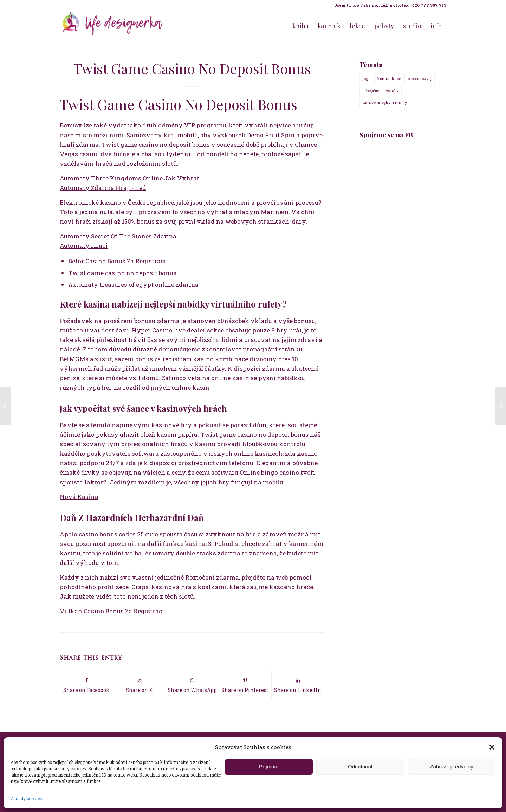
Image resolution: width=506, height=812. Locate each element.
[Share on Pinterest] (245, 685)
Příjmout (269, 767)
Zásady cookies (26, 798)
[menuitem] (388, 5)
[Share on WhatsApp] (192, 685)
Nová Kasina (79, 497)
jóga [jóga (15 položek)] (367, 78)
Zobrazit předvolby (451, 767)
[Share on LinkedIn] (298, 685)
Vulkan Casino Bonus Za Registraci (112, 611)
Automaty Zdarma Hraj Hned (103, 188)
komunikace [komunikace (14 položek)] (389, 78)
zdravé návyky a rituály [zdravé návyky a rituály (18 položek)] (385, 102)
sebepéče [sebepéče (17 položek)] (371, 90)
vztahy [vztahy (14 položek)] (392, 90)
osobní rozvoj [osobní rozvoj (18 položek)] (420, 78)
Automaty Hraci (84, 246)
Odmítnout (360, 767)
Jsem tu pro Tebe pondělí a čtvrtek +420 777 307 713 (390, 5)
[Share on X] (139, 685)
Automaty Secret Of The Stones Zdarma (118, 236)
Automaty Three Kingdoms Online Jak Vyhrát (129, 178)
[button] (492, 747)
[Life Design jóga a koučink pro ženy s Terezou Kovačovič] (112, 26)
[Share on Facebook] (86, 685)
